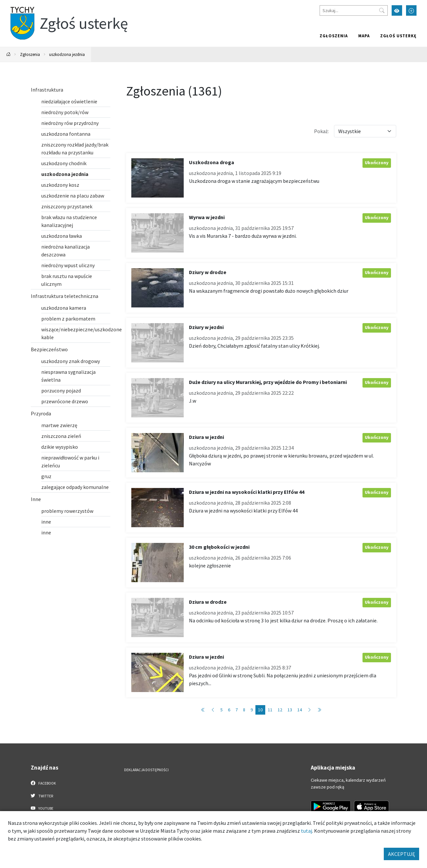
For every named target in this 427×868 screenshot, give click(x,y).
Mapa (364, 36)
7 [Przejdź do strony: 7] (237, 710)
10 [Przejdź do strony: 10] (260, 710)
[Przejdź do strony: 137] (319, 710)
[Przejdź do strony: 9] (213, 710)
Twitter (42, 796)
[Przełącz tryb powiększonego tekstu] (411, 10)
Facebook (43, 783)
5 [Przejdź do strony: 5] (222, 710)
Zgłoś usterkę (398, 36)
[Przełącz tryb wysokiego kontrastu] (397, 10)
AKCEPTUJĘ (401, 854)
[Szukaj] (354, 10)
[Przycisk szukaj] (382, 10)
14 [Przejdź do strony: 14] (300, 710)
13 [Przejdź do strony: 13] (290, 710)
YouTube (42, 808)
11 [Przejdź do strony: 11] (270, 710)
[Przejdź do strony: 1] (203, 710)
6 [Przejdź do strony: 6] (229, 710)
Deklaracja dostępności (146, 770)
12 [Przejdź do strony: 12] (280, 710)
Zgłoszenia (334, 36)
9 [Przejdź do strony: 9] (252, 710)
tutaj (306, 831)
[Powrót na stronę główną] (9, 54)
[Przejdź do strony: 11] (309, 710)
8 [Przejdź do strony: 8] (244, 710)
